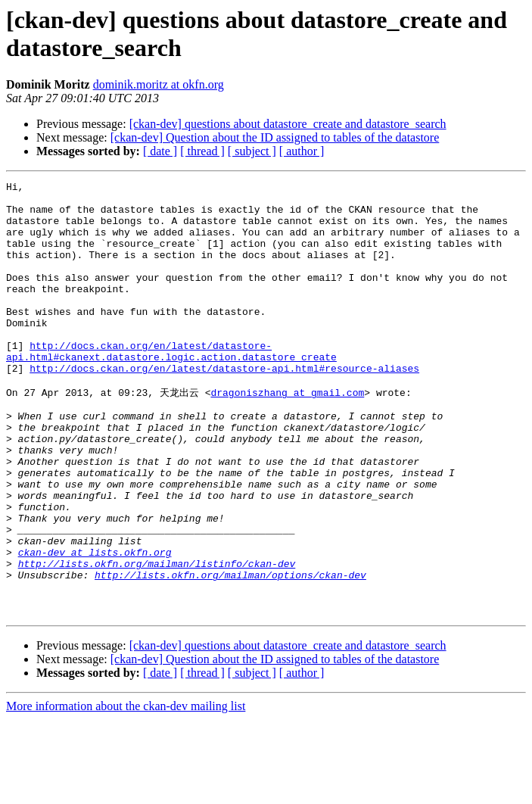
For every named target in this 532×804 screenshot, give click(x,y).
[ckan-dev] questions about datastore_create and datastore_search (288, 124)
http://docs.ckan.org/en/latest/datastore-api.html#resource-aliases (224, 407)
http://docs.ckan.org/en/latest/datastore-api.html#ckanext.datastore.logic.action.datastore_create (171, 386)
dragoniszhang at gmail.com (287, 434)
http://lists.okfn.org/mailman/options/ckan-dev (230, 653)
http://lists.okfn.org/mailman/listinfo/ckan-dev (157, 639)
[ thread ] (202, 151)
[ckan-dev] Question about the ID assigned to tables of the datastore (275, 137)
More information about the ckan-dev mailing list (126, 791)
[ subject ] (252, 151)
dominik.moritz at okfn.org (159, 84)
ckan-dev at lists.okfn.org (95, 625)
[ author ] (302, 151)
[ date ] (160, 151)
